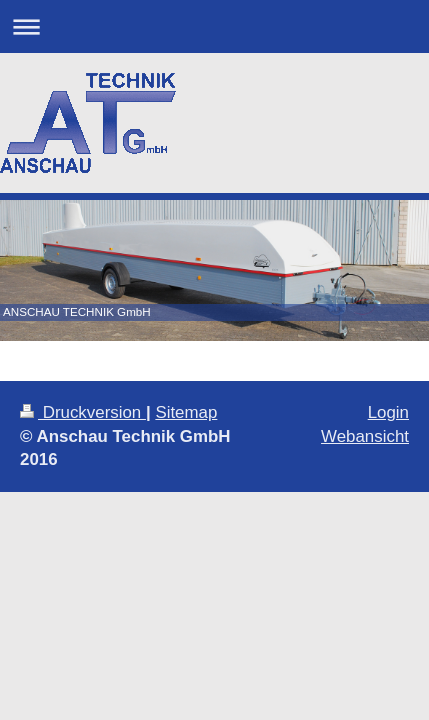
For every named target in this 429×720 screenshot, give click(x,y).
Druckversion (83, 412)
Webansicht (365, 436)
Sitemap (186, 412)
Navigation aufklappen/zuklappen (214, 26)
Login (388, 412)
